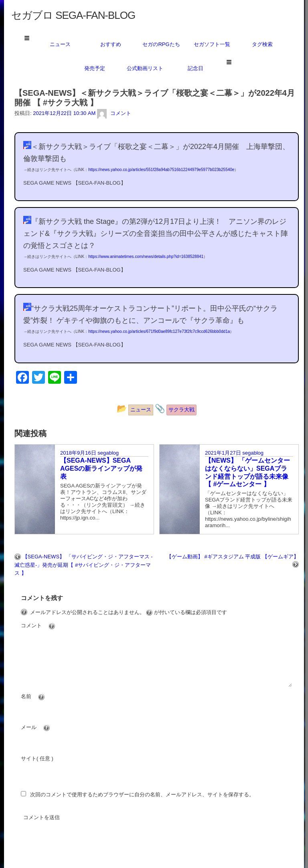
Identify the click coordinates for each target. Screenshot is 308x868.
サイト (29, 758)
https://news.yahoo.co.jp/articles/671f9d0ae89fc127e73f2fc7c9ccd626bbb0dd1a (159, 331)
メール (50, 728)
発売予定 (95, 68)
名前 (48, 697)
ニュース (60, 44)
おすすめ (111, 44)
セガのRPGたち (161, 44)
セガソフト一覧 (212, 44)
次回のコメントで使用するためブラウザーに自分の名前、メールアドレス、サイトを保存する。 (142, 794)
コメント (53, 626)
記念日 (196, 68)
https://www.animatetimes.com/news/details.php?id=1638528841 (146, 257)
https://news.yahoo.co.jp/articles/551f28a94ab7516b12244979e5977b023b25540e (161, 170)
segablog (108, 453)
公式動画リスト (145, 68)
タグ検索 (262, 44)
